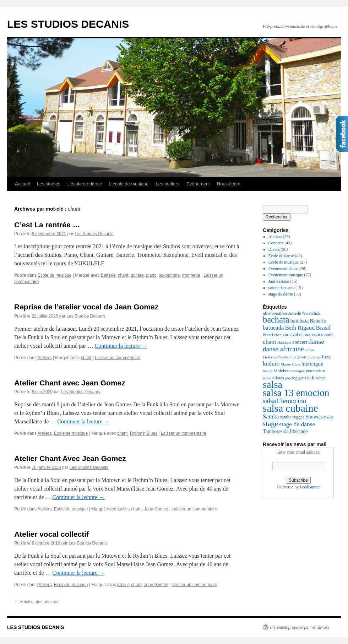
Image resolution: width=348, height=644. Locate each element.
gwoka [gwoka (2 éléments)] (302, 357)
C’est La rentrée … (47, 225)
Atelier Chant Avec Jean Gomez (70, 458)
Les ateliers (168, 184)
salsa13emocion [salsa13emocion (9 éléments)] (284, 401)
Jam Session (279, 281)
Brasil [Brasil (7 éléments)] (323, 328)
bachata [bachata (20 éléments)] (276, 320)
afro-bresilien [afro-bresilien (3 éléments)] (275, 313)
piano (151, 275)
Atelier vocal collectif (51, 534)
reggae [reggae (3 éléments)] (298, 378)
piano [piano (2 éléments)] (267, 378)
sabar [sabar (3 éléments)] (320, 378)
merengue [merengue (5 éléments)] (312, 364)
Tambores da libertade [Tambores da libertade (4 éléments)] (285, 431)
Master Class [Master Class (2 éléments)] (290, 364)
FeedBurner (310, 487)
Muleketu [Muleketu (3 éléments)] (282, 371)
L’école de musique (129, 184)
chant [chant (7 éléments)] (270, 342)
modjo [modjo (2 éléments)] (268, 371)
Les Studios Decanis (94, 234)
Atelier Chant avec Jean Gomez (70, 383)
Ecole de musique (55, 275)
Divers (274, 249)
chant (123, 275)
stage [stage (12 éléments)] (270, 424)
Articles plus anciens (36, 602)
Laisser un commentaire (118, 358)
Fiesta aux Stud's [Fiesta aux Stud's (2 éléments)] (276, 357)
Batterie (108, 275)
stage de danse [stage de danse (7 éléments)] (297, 424)
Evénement (198, 184)
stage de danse (281, 294)
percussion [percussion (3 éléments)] (315, 371)
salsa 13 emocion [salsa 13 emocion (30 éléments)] (296, 393)
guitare (137, 275)
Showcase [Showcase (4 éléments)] (316, 417)
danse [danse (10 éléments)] (316, 341)
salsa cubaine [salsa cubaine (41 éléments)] (290, 408)
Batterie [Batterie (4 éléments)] (318, 321)
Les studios (49, 184)
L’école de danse (85, 184)
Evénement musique (286, 275)
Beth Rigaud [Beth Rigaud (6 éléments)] (300, 328)
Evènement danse (283, 269)
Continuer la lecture (121, 346)
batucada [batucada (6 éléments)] (273, 328)
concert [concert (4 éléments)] (300, 342)
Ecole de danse (281, 256)
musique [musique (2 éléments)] (298, 371)
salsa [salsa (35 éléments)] (273, 385)
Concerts (276, 243)
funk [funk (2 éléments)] (293, 357)
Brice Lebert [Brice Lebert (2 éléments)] (272, 335)
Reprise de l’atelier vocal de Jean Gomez (86, 307)
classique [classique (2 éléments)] (284, 343)
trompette (191, 275)
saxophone (169, 275)
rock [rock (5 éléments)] (310, 377)
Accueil (22, 184)
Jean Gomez (156, 509)
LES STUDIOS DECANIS (68, 24)
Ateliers (44, 358)
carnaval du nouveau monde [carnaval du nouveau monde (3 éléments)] (308, 335)
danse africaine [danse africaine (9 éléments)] (283, 349)
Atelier (123, 509)
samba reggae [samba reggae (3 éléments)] (292, 417)
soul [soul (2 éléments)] (330, 417)
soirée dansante (282, 288)
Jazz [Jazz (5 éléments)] (326, 356)
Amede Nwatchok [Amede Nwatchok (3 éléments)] (304, 313)
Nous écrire (229, 184)
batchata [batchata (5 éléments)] (300, 321)
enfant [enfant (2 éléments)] (310, 350)
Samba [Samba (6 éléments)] (271, 416)
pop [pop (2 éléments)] (288, 378)
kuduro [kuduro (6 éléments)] (271, 364)
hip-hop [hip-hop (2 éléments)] (314, 357)
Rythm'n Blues (144, 433)
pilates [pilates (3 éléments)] (278, 378)
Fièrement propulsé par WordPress (300, 627)
